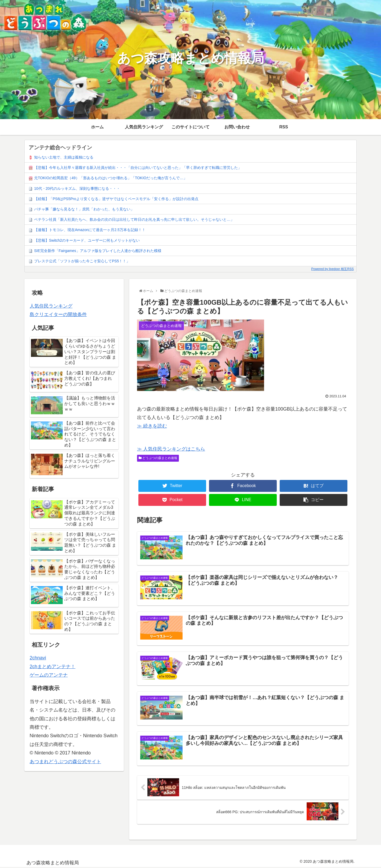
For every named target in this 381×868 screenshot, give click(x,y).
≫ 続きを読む (152, 426)
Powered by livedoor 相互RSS (332, 269)
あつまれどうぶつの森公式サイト (65, 762)
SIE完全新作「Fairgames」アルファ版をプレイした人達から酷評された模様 (98, 251)
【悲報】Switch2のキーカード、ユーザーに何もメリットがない (87, 240)
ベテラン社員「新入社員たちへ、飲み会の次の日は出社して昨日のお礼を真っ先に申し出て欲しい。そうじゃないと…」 (134, 219)
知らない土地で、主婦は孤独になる (64, 157)
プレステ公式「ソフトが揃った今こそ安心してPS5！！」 (82, 261)
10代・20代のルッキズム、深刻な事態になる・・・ (77, 188)
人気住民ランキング (51, 306)
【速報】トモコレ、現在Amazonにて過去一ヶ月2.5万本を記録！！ (90, 230)
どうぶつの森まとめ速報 (158, 458)
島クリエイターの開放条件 (58, 314)
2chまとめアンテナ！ (53, 667)
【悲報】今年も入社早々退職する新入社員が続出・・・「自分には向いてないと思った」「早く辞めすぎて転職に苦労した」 (138, 168)
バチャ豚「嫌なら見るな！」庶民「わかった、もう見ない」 (84, 209)
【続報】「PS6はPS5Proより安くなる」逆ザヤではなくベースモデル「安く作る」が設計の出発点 (116, 199)
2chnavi (38, 658)
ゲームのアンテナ (49, 675)
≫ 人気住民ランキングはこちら (171, 449)
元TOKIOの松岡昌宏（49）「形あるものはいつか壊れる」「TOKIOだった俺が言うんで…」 (111, 178)
